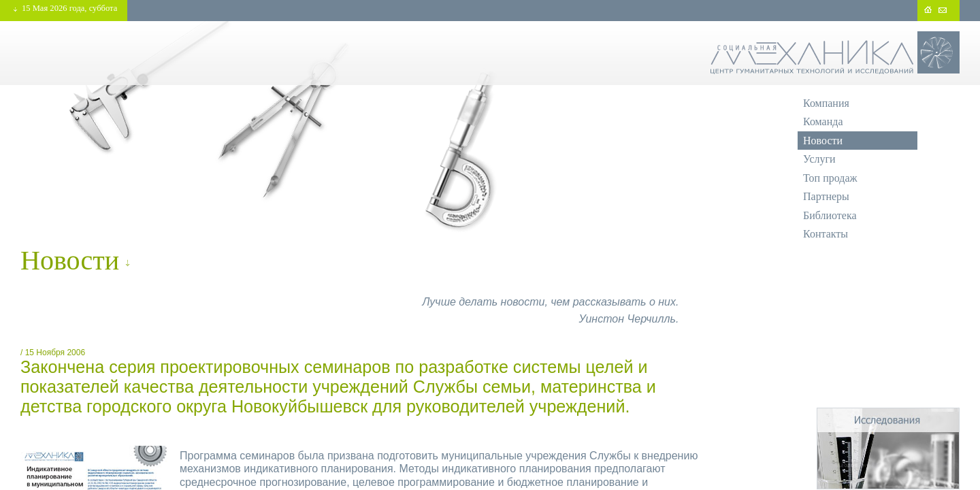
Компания (826, 103)
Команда (823, 121)
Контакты (826, 234)
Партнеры (826, 196)
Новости (823, 141)
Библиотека (830, 215)
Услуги (819, 159)
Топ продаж (830, 178)
